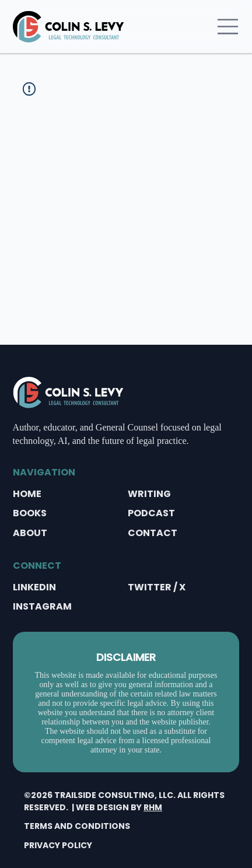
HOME (27, 494)
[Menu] (228, 27)
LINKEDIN (34, 587)
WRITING (149, 494)
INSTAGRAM (42, 606)
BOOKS (30, 513)
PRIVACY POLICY (58, 845)
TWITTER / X (157, 587)
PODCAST (151, 513)
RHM (153, 807)
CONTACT (153, 533)
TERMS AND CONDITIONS (77, 826)
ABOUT (30, 533)
